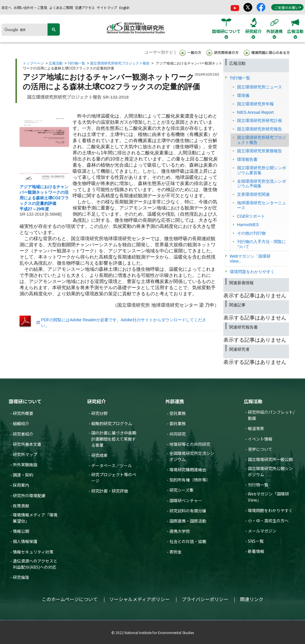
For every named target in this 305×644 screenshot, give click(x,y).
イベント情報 (260, 439)
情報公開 (21, 531)
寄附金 (176, 552)
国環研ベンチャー (186, 500)
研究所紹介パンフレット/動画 (271, 415)
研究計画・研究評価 (110, 491)
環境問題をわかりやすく (270, 510)
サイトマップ (107, 7)
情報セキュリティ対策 (33, 552)
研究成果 (99, 455)
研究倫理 (21, 577)
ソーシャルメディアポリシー (140, 599)
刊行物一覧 (76, 63)
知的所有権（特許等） (190, 480)
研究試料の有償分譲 (188, 511)
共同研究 (178, 434)
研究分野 (99, 413)
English (124, 7)
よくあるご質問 (61, 7)
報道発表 (256, 428)
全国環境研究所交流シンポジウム (192, 456)
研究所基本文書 (27, 444)
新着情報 (256, 551)
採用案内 (21, 485)
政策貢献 (21, 506)
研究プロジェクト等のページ (114, 478)
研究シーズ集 (182, 490)
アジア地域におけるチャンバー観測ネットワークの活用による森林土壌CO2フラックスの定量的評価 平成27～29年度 (44, 198)
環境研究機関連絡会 (188, 470)
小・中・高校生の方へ (268, 521)
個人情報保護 (25, 541)
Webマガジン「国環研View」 (268, 497)
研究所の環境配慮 (29, 495)
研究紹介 (97, 401)
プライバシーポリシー (205, 599)
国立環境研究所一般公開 (270, 459)
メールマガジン (262, 531)
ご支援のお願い (288, 7)
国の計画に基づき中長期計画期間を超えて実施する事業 (114, 439)
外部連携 (175, 401)
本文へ (6, 7)
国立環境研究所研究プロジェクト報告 (120, 63)
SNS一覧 (256, 541)
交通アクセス (85, 7)
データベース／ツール (112, 465)
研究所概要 (23, 413)
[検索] (27, 30)
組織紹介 (21, 423)
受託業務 (178, 413)
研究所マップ (25, 454)
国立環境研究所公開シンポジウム (270, 471)
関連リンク (252, 599)
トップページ (33, 63)
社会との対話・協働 (188, 541)
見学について (260, 449)
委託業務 (178, 423)
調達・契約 (23, 475)
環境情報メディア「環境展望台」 (35, 518)
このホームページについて (70, 599)
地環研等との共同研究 (190, 444)
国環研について (25, 401)
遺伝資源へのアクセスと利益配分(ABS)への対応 (35, 564)
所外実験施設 (25, 465)
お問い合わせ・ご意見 (30, 7)
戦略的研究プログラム (112, 423)
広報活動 (56, 63)
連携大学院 (180, 531)
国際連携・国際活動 (188, 521)
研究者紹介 (23, 434)
